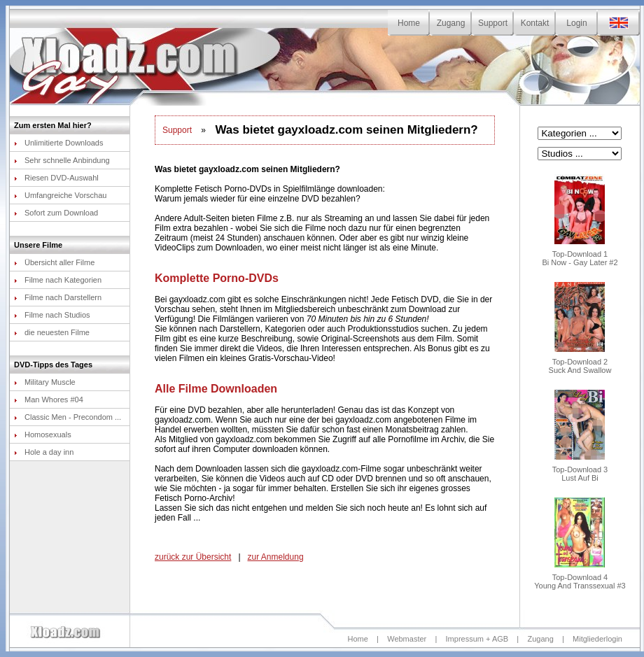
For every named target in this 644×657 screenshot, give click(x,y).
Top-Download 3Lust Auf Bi (580, 470)
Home (409, 23)
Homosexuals (43, 435)
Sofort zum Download (56, 213)
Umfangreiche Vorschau (60, 195)
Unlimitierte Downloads (59, 143)
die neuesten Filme (52, 332)
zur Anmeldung (276, 557)
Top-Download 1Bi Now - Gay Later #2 (580, 255)
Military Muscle (45, 382)
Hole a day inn (44, 452)
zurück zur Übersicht (193, 557)
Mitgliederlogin (597, 639)
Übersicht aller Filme (54, 262)
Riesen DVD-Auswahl (56, 178)
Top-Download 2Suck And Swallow (580, 362)
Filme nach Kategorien (58, 280)
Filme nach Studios (52, 315)
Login (576, 23)
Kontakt (535, 23)
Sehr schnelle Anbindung (62, 160)
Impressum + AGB (477, 639)
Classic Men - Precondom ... (68, 417)
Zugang (451, 23)
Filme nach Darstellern (58, 297)
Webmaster (407, 639)
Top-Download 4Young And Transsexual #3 (580, 578)
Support (493, 23)
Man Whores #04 (49, 400)
